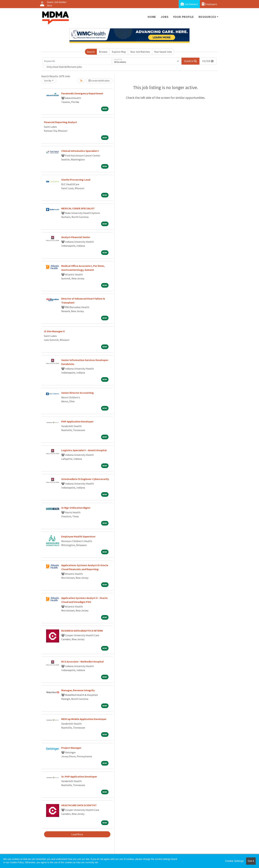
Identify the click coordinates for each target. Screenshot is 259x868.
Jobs (165, 17)
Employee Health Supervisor (78, 536)
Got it (251, 861)
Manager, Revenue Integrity (78, 690)
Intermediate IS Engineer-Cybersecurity (85, 479)
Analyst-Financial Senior (76, 237)
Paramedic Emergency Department (82, 93)
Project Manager (71, 748)
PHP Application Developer (77, 421)
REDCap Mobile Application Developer (84, 719)
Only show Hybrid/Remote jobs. (64, 67)
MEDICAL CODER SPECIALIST (78, 208)
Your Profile (184, 17)
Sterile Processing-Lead (76, 180)
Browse (103, 52)
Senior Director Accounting (77, 393)
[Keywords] (77, 61)
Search (91, 52)
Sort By (48, 81)
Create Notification (99, 81)
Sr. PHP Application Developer (79, 776)
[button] (208, 61)
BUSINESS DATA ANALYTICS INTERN (82, 631)
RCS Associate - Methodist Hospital (83, 661)
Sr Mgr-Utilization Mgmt (76, 508)
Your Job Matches (140, 52)
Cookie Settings (234, 861)
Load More (77, 834)
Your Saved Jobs (163, 52)
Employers (209, 4)
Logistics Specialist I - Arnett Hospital (84, 450)
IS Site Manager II (54, 331)
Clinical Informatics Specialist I (80, 151)
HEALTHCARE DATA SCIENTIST (79, 805)
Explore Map (119, 52)
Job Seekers (189, 4)
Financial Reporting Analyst (60, 122)
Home (152, 17)
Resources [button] (207, 17)
